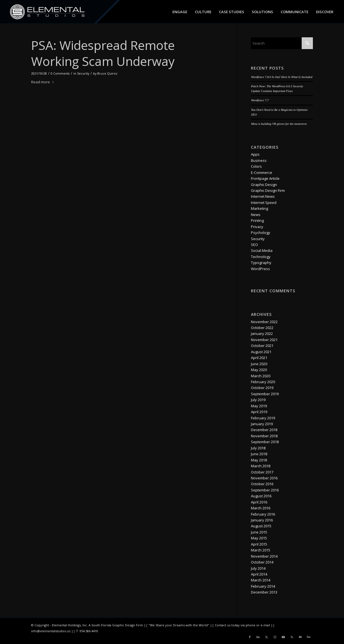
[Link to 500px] (309, 637)
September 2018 (265, 442)
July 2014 (258, 568)
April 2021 (259, 358)
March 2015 (261, 550)
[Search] (282, 43)
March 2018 (261, 466)
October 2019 (262, 388)
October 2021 (262, 346)
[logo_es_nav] (48, 12)
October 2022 (262, 328)
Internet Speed (264, 203)
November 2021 (264, 340)
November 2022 (264, 322)
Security (83, 73)
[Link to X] (267, 637)
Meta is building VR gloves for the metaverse (279, 124)
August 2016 (261, 496)
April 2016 (259, 502)
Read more (43, 82)
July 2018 (258, 448)
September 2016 (265, 490)
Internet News (263, 196)
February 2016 (263, 514)
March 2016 (261, 508)
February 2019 (263, 418)
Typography (261, 263)
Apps (255, 154)
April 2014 (259, 574)
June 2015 (259, 532)
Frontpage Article (265, 178)
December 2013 (264, 592)
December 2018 (264, 430)
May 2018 (259, 460)
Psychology (261, 233)
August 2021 (261, 352)
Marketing (259, 208)
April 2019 (259, 412)
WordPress (260, 269)
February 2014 (263, 586)
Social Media (262, 250)
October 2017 (262, 472)
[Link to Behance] (258, 637)
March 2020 (261, 376)
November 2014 (264, 556)
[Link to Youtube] (283, 637)
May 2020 (259, 370)
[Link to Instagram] (275, 637)
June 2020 (259, 364)
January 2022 (262, 334)
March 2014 (261, 580)
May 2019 (259, 406)
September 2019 (265, 394)
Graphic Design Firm (268, 190)
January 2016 (262, 520)
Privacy (257, 227)
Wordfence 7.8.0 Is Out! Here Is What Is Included (281, 77)
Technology (261, 257)
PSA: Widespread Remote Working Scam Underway (103, 53)
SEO (254, 245)
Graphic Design (264, 185)
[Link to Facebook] (250, 637)
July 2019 (258, 400)
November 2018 (264, 436)
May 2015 (259, 538)
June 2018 (259, 454)
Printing (257, 220)
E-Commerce (262, 173)
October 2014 (262, 562)
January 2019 (262, 424)
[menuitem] (180, 12)
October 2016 (262, 484)
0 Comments (60, 73)
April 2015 (259, 544)
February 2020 (263, 382)
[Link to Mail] (300, 637)
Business (259, 160)
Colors (256, 166)
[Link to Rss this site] (292, 637)
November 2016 (264, 478)
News (256, 215)
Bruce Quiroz (107, 73)
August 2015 (261, 526)
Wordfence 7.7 (260, 100)
